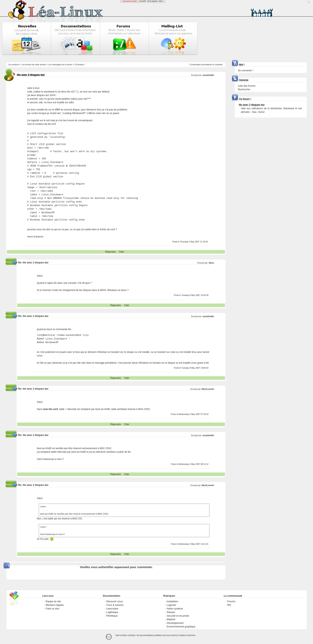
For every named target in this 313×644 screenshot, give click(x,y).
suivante (219, 65)
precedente (207, 65)
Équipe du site (53, 601)
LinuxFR (143, 1)
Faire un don (52, 609)
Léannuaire (112, 609)
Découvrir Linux (114, 601)
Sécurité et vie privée (178, 616)
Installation (172, 601)
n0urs (211, 263)
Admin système (175, 609)
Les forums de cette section (34, 65)
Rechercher (244, 89)
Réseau (171, 612)
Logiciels (171, 605)
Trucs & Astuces (115, 605)
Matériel (171, 619)
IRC (229, 605)
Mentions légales (55, 605)
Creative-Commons (187, 635)
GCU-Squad (152, 1)
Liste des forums (247, 86)
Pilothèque (112, 616)
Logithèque (112, 612)
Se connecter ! (245, 70)
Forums (231, 601)
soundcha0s (208, 75)
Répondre (110, 252)
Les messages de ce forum (60, 65)
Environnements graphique (181, 627)
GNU (161, 1)
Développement (175, 623)
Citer (121, 252)
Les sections (14, 65)
